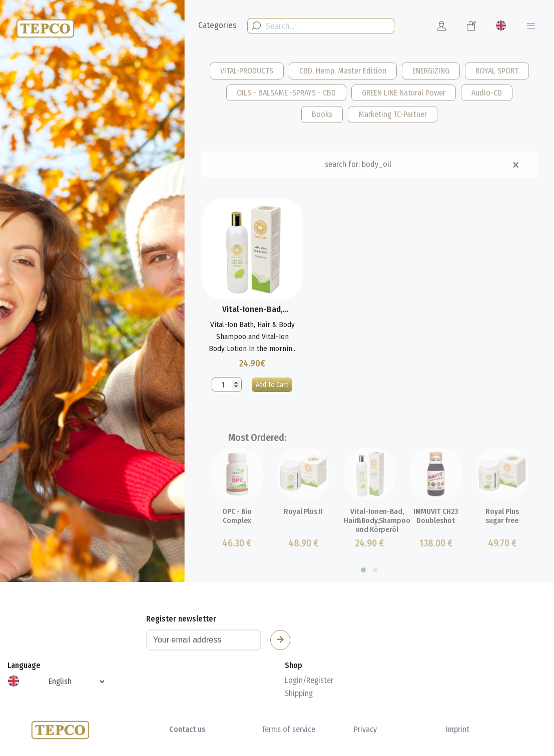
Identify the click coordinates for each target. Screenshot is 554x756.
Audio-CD (487, 93)
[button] (363, 589)
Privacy (365, 729)
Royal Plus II (303, 530)
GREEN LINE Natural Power (404, 93)
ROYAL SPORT (497, 71)
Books (322, 114)
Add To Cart (272, 385)
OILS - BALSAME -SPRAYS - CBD (286, 93)
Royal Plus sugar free (502, 535)
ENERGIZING (431, 71)
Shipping (299, 693)
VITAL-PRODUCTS (247, 71)
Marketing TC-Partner (393, 114)
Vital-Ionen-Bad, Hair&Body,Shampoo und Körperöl (377, 538)
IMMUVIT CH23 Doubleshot (436, 535)
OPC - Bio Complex (237, 535)
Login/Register (309, 680)
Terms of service (288, 729)
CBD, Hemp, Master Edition (343, 71)
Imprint (458, 729)
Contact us (187, 729)
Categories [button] (217, 25)
